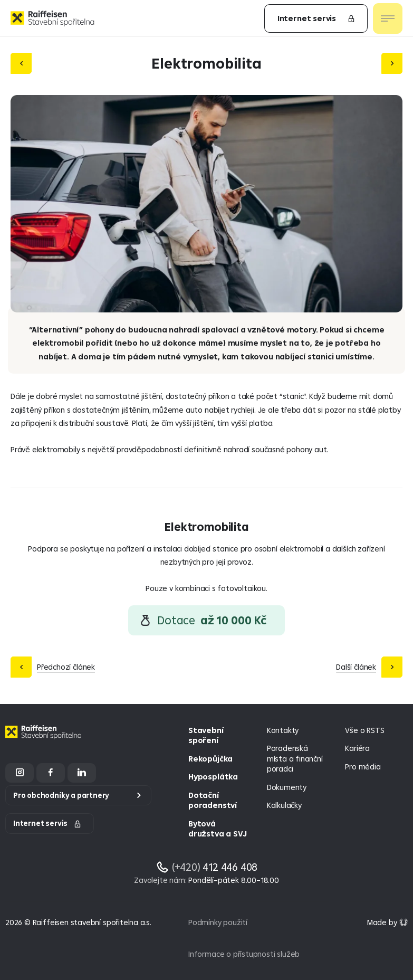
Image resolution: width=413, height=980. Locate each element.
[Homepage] (45, 740)
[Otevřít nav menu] (388, 18)
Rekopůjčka (210, 759)
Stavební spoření (206, 735)
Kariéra (357, 748)
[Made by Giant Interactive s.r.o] (387, 922)
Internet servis (316, 18)
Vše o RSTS (364, 730)
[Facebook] (51, 773)
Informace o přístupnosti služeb (244, 954)
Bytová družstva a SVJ (217, 829)
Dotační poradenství (213, 800)
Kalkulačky (284, 805)
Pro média (363, 767)
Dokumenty (287, 787)
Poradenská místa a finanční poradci (295, 758)
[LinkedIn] (82, 773)
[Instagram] (20, 773)
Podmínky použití (218, 922)
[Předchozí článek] (21, 63)
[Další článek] (392, 63)
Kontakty (283, 730)
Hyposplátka (213, 777)
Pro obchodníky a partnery (61, 795)
